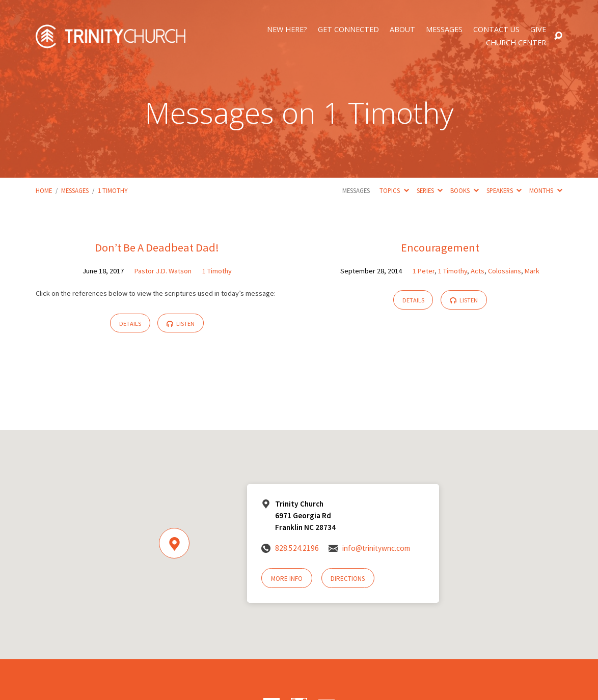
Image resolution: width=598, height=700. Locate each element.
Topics (394, 190)
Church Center (516, 43)
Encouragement (440, 247)
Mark (532, 271)
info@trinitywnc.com (376, 548)
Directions (348, 579)
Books (464, 190)
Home (44, 190)
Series (430, 190)
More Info (287, 579)
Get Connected (348, 30)
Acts (478, 271)
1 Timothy (113, 190)
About (402, 30)
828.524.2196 (297, 548)
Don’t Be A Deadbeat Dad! (157, 247)
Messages (444, 30)
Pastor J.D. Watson (163, 271)
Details (130, 324)
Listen (181, 324)
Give (538, 30)
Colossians (505, 271)
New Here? (287, 30)
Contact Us (496, 30)
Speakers (504, 190)
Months (546, 190)
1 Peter (424, 271)
